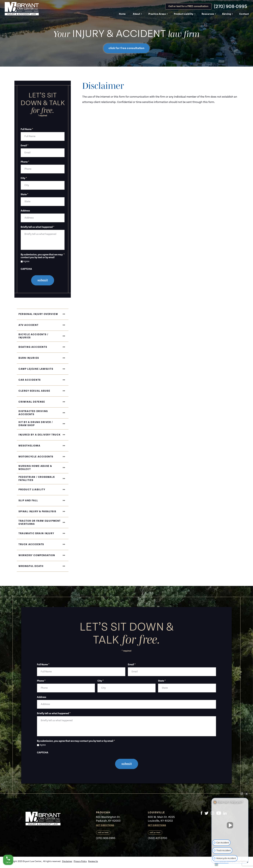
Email (25, 146)
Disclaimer (67, 861)
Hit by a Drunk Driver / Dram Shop (36, 424)
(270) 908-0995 (231, 6)
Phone (25, 162)
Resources (208, 14)
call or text (103, 833)
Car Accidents (30, 380)
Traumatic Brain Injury (36, 533)
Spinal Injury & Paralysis (37, 512)
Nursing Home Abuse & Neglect (35, 468)
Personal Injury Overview (38, 314)
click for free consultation (127, 48)
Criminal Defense (32, 402)
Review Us (93, 861)
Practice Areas (157, 14)
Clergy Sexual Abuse (34, 391)
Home (122, 14)
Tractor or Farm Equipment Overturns (40, 523)
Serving (227, 14)
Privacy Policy (80, 861)
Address (25, 211)
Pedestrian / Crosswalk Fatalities (37, 479)
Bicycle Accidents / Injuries (33, 336)
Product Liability (184, 14)
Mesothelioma (29, 446)
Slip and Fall (28, 501)
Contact (244, 14)
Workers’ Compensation (37, 555)
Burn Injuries (29, 358)
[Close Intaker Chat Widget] (247, 794)
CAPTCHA (26, 269)
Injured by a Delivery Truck (39, 435)
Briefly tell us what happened (37, 227)
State (24, 195)
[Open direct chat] (242, 794)
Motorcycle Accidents (36, 457)
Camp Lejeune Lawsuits (36, 369)
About (136, 14)
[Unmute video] (230, 825)
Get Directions (105, 825)
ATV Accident (28, 325)
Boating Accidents (33, 347)
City (24, 178)
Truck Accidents (31, 544)
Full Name (27, 129)
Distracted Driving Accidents (33, 413)
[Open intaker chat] (216, 865)
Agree (26, 261)
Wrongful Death (31, 566)
